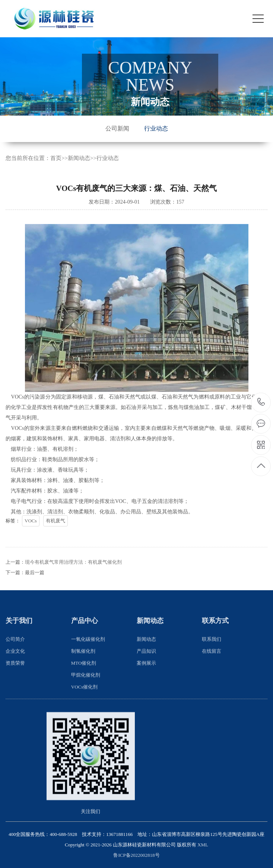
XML (203, 845)
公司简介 (15, 654)
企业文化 (15, 666)
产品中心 (85, 636)
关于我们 (19, 636)
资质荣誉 (15, 678)
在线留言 (212, 666)
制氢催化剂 (83, 666)
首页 (56, 160)
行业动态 (156, 128)
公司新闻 (117, 128)
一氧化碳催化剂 (88, 654)
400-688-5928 (261, 402)
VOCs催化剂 (85, 702)
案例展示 (146, 678)
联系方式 (215, 636)
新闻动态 (79, 160)
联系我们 (212, 654)
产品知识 (146, 666)
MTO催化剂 (84, 678)
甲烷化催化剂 (86, 690)
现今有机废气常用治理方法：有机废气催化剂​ (73, 577)
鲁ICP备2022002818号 (136, 855)
